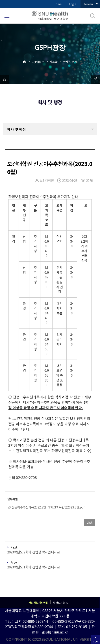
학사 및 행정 (70, 62)
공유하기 (96, 79)
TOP (96, 641)
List (90, 522)
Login (73, 4)
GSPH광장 (38, 62)
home (4, 79)
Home (58, 4)
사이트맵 (7, 16)
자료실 (53, 62)
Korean (88, 4)
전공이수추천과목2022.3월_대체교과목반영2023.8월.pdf (48, 507)
